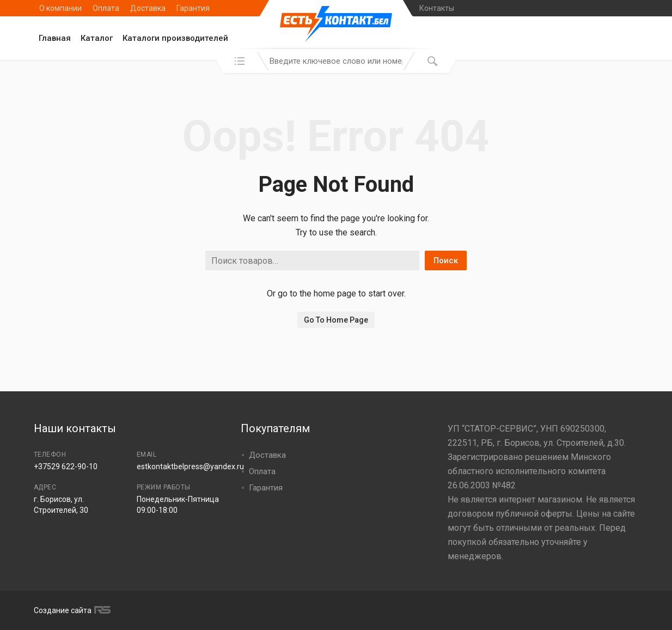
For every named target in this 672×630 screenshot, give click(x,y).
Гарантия (193, 8)
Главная (55, 38)
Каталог (97, 38)
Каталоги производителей (175, 38)
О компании (60, 8)
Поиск (446, 261)
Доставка (148, 8)
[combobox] (336, 61)
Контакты (437, 8)
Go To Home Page (336, 320)
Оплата (106, 8)
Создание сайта (71, 610)
